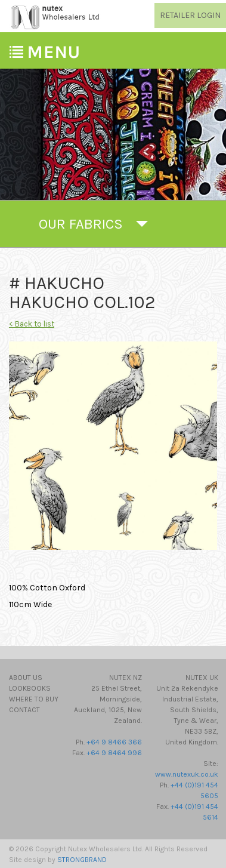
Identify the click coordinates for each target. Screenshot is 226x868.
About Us (26, 678)
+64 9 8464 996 (114, 753)
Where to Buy (34, 699)
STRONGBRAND (82, 860)
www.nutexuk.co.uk (187, 774)
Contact (24, 710)
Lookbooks (30, 688)
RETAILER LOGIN (190, 15)
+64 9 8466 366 (114, 742)
